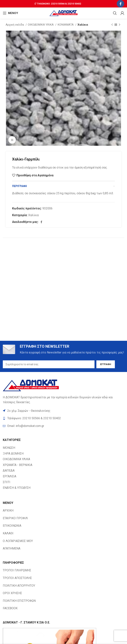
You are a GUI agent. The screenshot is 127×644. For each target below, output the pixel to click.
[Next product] (120, 25)
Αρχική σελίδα (15, 25)
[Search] (115, 13)
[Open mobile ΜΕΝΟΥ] (10, 13)
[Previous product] (112, 25)
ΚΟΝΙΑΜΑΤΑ (66, 25)
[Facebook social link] (120, 4)
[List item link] (63, 426)
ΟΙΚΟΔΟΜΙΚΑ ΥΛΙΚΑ (41, 25)
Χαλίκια (83, 25)
